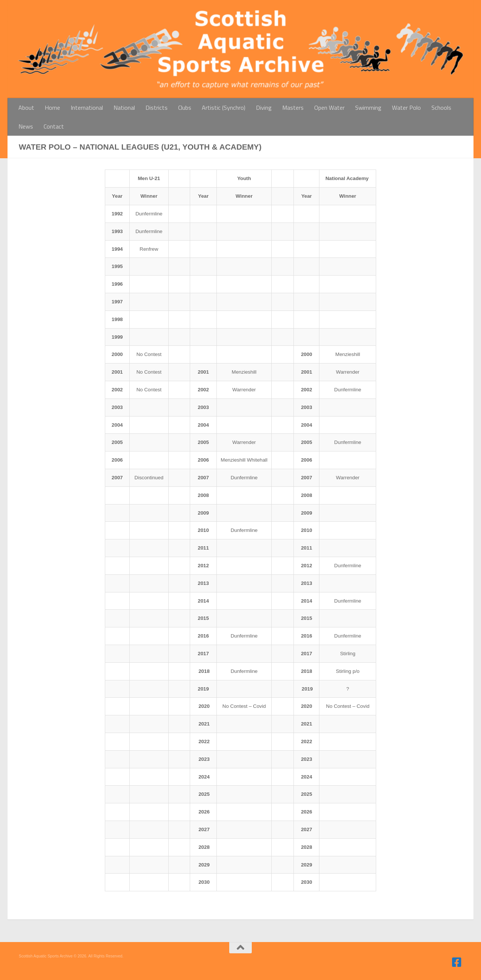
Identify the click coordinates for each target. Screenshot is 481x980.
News (26, 126)
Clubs (185, 108)
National (124, 108)
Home (52, 108)
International (87, 108)
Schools (441, 108)
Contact (54, 126)
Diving (264, 108)
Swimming (368, 108)
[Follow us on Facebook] (457, 962)
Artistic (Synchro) (224, 108)
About (26, 108)
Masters (293, 108)
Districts (157, 108)
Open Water (329, 108)
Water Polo (406, 108)
